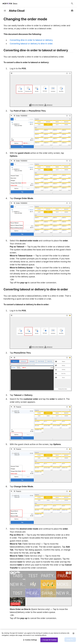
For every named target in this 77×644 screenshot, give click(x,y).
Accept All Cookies (50, 640)
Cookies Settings (31, 640)
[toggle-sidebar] (5, 11)
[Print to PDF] (72, 11)
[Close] (73, 633)
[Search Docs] (72, 4)
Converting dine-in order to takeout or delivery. (31, 40)
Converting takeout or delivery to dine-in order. (31, 44)
